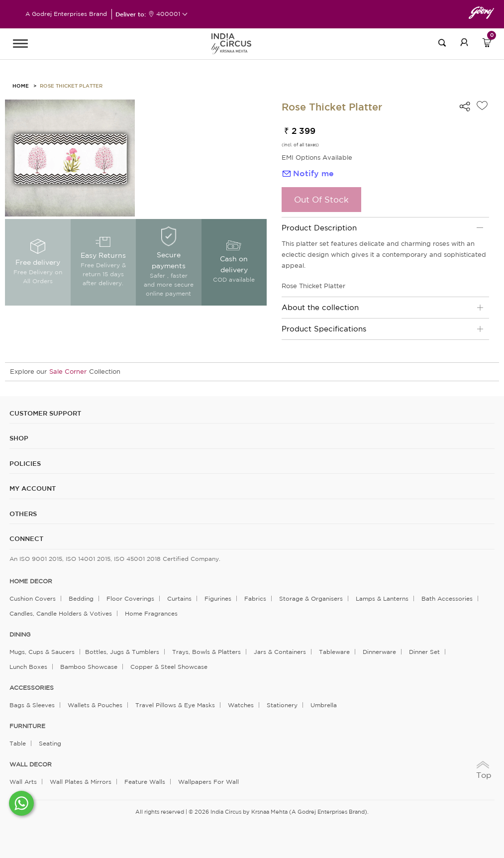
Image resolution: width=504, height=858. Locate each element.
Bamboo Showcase (89, 667)
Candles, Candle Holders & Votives (61, 613)
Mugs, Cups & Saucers (42, 652)
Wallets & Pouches (95, 705)
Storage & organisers (311, 598)
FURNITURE (27, 726)
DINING (20, 635)
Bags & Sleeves (32, 705)
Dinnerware (379, 652)
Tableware (334, 652)
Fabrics (255, 598)
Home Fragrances (151, 613)
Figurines (218, 598)
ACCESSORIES (32, 688)
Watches (241, 705)
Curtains (179, 598)
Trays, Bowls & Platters (206, 652)
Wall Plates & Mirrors (81, 782)
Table (18, 743)
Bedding (81, 598)
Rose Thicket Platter (71, 86)
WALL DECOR (31, 764)
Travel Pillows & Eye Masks (175, 705)
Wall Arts (23, 782)
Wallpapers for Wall (208, 782)
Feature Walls (145, 782)
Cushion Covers (33, 598)
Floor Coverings (130, 598)
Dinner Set (424, 652)
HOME (21, 86)
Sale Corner (68, 372)
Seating (50, 743)
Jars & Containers (280, 652)
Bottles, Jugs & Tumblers (122, 652)
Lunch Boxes (28, 667)
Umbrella (324, 705)
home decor (31, 581)
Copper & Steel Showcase (169, 667)
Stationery (282, 705)
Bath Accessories (447, 598)
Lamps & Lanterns (382, 598)
